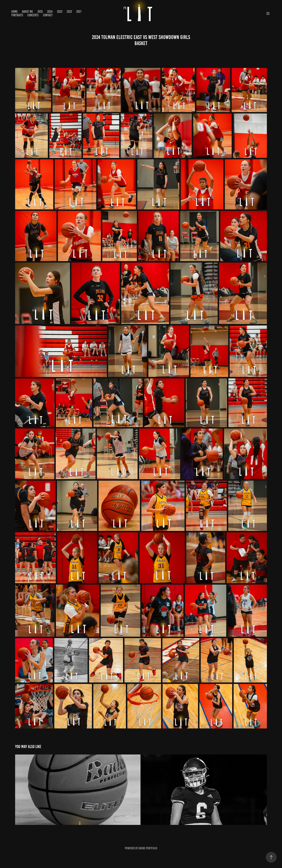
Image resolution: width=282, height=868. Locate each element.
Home (14, 12)
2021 (79, 12)
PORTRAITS (17, 15)
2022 (69, 12)
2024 (50, 12)
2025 (40, 12)
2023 (60, 12)
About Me (27, 12)
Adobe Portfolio (148, 848)
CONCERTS (33, 15)
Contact (48, 15)
